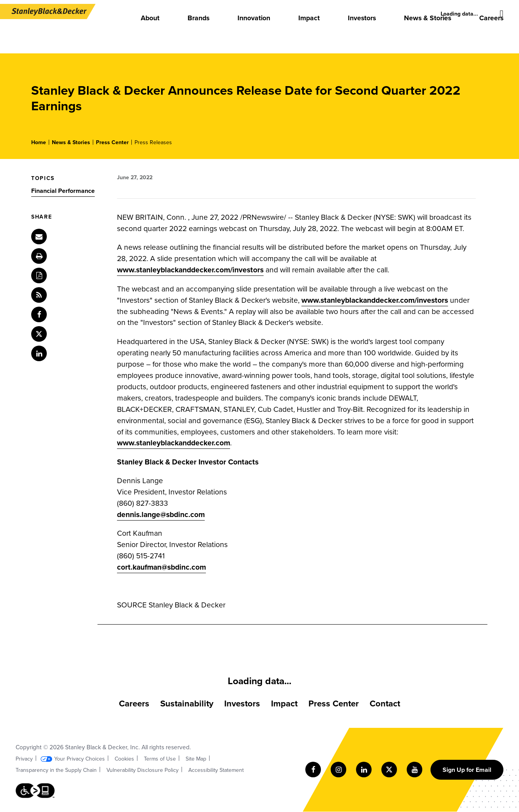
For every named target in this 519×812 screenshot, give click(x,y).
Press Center (112, 142)
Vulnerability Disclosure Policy (143, 770)
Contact (385, 703)
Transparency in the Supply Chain (56, 770)
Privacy (24, 759)
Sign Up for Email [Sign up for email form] (467, 770)
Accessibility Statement (216, 770)
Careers (134, 703)
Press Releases (153, 142)
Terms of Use (160, 759)
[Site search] (502, 14)
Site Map (196, 759)
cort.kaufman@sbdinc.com (161, 567)
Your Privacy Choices (80, 759)
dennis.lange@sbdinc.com (161, 515)
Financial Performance (63, 191)
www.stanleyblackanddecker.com (174, 443)
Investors (242, 703)
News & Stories (71, 142)
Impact (284, 703)
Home (39, 142)
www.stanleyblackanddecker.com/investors (190, 270)
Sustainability (187, 703)
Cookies (124, 759)
